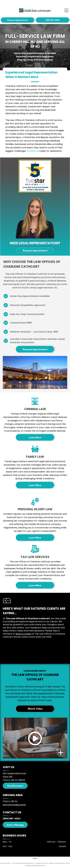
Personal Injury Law (35, 509)
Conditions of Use (41, 863)
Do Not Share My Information (23, 863)
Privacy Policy (5, 863)
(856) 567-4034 (12, 819)
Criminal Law (35, 409)
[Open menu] (66, 10)
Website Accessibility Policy (36, 865)
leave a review (23, 634)
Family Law (35, 457)
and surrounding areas (14, 805)
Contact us (33, 151)
